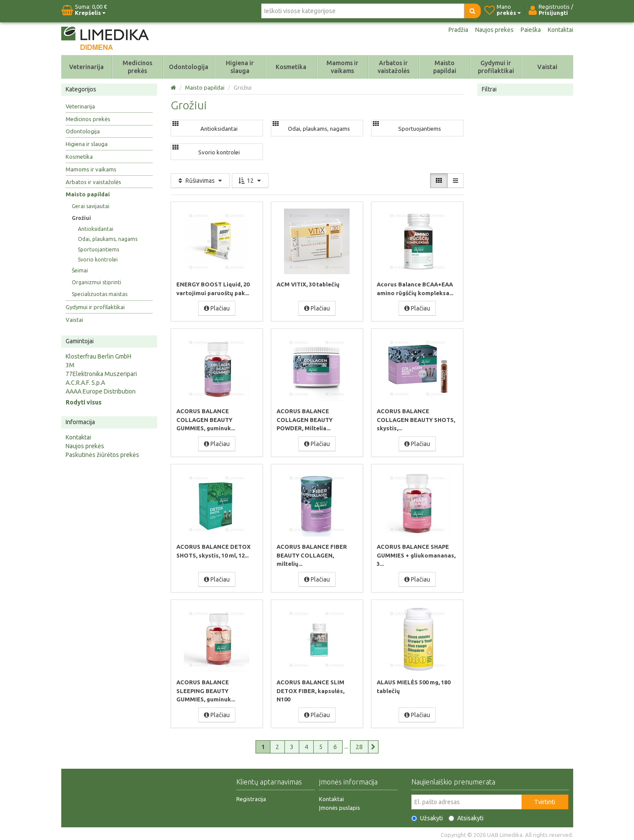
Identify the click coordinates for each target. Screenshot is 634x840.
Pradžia (458, 30)
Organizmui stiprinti (96, 282)
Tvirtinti (545, 800)
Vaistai (547, 67)
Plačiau (217, 308)
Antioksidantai (96, 229)
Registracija (251, 797)
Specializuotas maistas (100, 294)
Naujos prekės (494, 30)
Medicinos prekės (137, 67)
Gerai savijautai (91, 206)
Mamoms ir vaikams (342, 67)
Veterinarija (86, 67)
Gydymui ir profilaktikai (496, 67)
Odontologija (189, 67)
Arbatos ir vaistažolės (394, 67)
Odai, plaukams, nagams (108, 239)
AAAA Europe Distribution (101, 391)
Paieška (531, 30)
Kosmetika (291, 67)
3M (70, 365)
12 (250, 181)
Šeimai (80, 270)
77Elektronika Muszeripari (101, 374)
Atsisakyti (466, 816)
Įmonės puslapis (340, 805)
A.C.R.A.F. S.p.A (85, 383)
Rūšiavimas (200, 181)
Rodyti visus (84, 402)
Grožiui (81, 218)
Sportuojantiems (98, 249)
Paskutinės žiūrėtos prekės (102, 455)
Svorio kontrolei (98, 260)
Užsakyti (427, 816)
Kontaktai (560, 30)
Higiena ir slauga (240, 67)
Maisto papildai (445, 67)
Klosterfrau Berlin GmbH (98, 356)
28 (359, 745)
